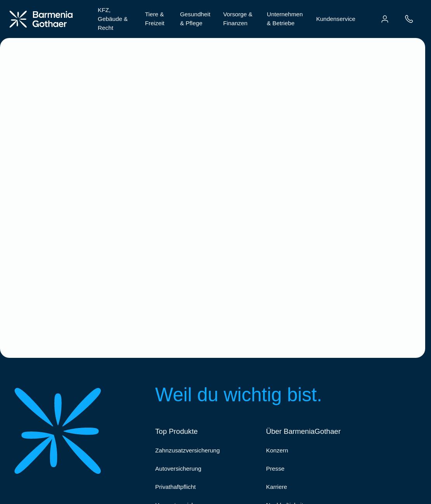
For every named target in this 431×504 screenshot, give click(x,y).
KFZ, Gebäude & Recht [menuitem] (113, 19)
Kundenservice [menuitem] (336, 19)
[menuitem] (385, 19)
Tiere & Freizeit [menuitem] (155, 19)
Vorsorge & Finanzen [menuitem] (238, 19)
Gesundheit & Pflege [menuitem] (195, 19)
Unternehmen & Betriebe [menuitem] (285, 19)
